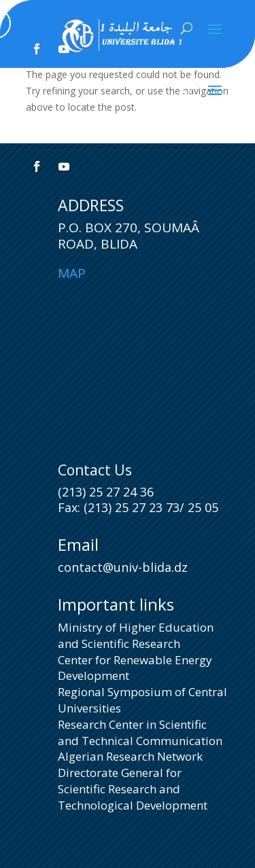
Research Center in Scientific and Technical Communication (140, 733)
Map (72, 273)
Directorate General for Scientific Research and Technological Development (133, 789)
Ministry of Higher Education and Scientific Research (136, 635)
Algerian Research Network (130, 756)
